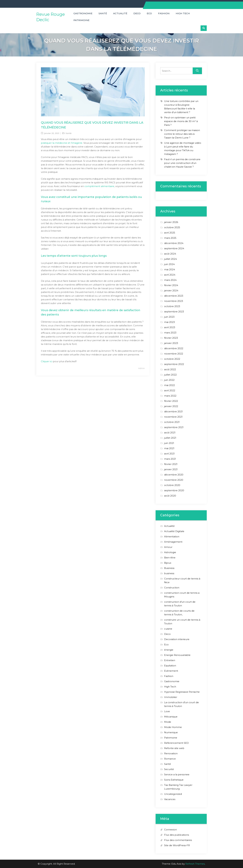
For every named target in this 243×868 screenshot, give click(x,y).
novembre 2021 (173, 417)
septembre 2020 (174, 490)
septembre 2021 (174, 427)
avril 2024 (170, 275)
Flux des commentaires (178, 840)
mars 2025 (170, 238)
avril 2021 (169, 454)
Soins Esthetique (174, 780)
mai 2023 (169, 322)
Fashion (164, 13)
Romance (170, 759)
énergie (169, 650)
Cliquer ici (47, 361)
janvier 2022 (171, 406)
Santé (103, 13)
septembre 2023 (174, 312)
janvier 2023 (171, 343)
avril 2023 (170, 327)
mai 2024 (170, 269)
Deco (137, 13)
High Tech (183, 13)
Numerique (171, 732)
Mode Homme (173, 727)
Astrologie (170, 552)
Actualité (120, 13)
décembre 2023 (174, 296)
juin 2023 (169, 317)
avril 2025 (170, 233)
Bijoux (168, 563)
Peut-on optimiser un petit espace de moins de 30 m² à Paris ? (181, 121)
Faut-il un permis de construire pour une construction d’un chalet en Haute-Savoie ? (182, 163)
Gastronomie (83, 13)
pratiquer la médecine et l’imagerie (62, 143)
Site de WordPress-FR (177, 845)
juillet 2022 (170, 375)
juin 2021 (169, 443)
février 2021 (171, 464)
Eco (149, 13)
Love (167, 711)
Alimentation (172, 537)
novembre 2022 (174, 354)
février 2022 (171, 401)
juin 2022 (169, 380)
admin (141, 368)
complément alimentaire (99, 186)
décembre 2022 (174, 348)
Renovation (171, 753)
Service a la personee (177, 774)
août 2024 (170, 254)
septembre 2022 (174, 364)
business (169, 573)
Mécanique (171, 717)
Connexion (170, 830)
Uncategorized (173, 794)
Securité (169, 769)
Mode (168, 722)
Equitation (170, 666)
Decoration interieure (177, 639)
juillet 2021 (170, 438)
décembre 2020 (174, 475)
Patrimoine (81, 20)
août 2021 (170, 433)
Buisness (169, 568)
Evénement (171, 671)
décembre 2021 (173, 411)
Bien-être (170, 558)
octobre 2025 (172, 227)
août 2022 (170, 369)
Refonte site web (174, 748)
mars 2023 (170, 333)
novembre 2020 (174, 480)
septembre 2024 (174, 248)
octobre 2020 (172, 485)
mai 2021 (169, 448)
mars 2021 (170, 459)
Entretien (170, 660)
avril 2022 (170, 390)
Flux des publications (177, 835)
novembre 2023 (174, 301)
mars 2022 (170, 396)
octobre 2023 (172, 306)
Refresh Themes (195, 864)
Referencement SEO (176, 743)
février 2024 (171, 285)
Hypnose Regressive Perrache (182, 692)
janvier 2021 (171, 469)
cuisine (168, 629)
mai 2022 (169, 385)
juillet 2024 (170, 259)
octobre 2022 (172, 359)
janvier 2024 (171, 290)
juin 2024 (169, 264)
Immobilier (171, 697)
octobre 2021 (172, 422)
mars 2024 (170, 280)
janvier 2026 (171, 222)
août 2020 (170, 496)
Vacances (170, 799)
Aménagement (173, 542)
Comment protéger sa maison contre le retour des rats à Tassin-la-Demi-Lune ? (182, 134)
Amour (168, 547)
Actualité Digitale (174, 531)
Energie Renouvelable (177, 655)
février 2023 (171, 338)
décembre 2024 (174, 243)
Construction (172, 588)
